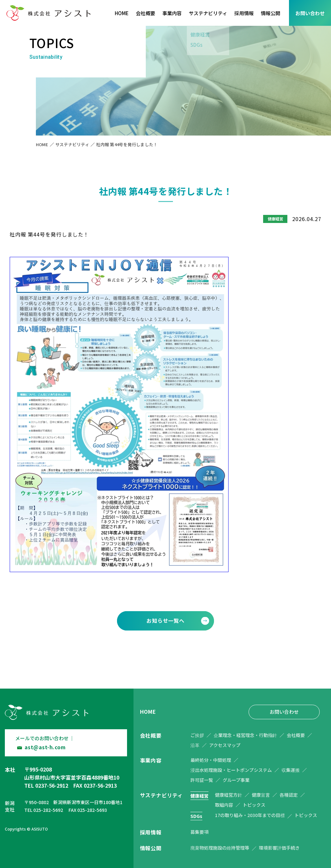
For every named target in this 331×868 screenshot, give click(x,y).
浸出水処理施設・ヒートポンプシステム (231, 770)
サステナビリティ (208, 13)
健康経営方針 (229, 795)
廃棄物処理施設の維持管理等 (220, 848)
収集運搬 (291, 770)
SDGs (196, 816)
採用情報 (244, 13)
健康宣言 (261, 795)
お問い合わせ (310, 13)
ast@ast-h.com (45, 747)
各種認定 (289, 795)
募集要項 (199, 832)
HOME (122, 13)
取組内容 (224, 805)
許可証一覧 (202, 780)
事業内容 (172, 13)
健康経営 (199, 796)
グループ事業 (236, 780)
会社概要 (145, 13)
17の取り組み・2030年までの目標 (250, 815)
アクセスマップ (225, 745)
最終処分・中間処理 (211, 760)
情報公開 (271, 13)
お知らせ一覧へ (165, 621)
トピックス (254, 805)
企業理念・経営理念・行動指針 (245, 735)
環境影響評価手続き (279, 848)
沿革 (195, 745)
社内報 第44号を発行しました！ (127, 144)
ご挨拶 (197, 735)
